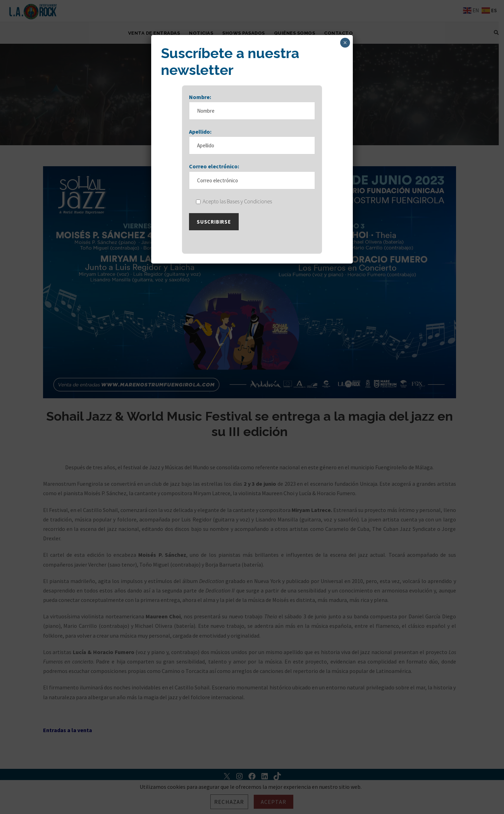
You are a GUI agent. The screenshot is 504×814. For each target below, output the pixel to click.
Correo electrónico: (214, 173)
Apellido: (200, 138)
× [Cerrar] (345, 43)
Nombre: (200, 104)
